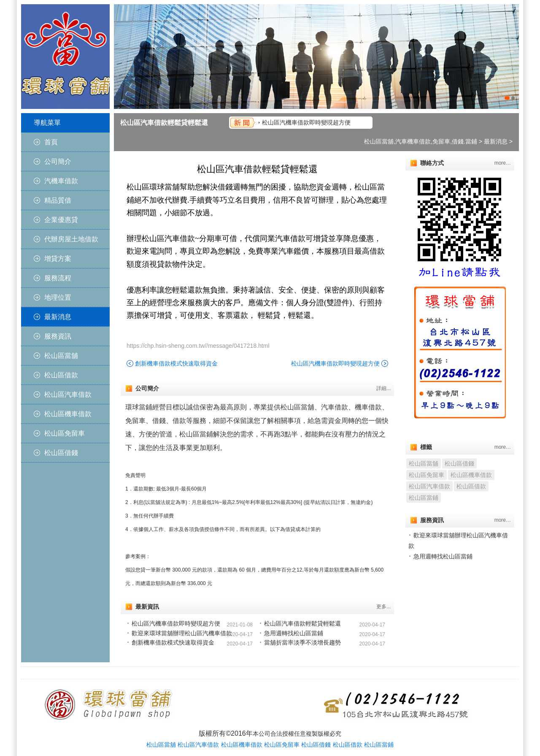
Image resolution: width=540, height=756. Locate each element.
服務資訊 (58, 336)
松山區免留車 (65, 433)
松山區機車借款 (68, 414)
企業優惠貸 (61, 220)
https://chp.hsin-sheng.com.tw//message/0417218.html (198, 346)
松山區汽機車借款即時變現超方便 (306, 122)
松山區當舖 (61, 356)
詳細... (383, 388)
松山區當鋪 (424, 498)
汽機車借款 (61, 181)
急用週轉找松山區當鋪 (294, 633)
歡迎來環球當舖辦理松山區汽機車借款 (182, 633)
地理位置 (58, 297)
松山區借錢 (61, 453)
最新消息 (58, 317)
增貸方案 (58, 259)
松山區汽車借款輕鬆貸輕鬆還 (164, 123)
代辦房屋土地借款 (71, 239)
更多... (383, 607)
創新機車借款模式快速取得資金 (176, 363)
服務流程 (58, 278)
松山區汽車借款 (68, 394)
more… (503, 163)
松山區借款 (61, 375)
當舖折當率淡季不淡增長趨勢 (302, 642)
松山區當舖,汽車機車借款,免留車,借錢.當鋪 (421, 141)
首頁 (51, 142)
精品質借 (58, 200)
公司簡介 (58, 161)
